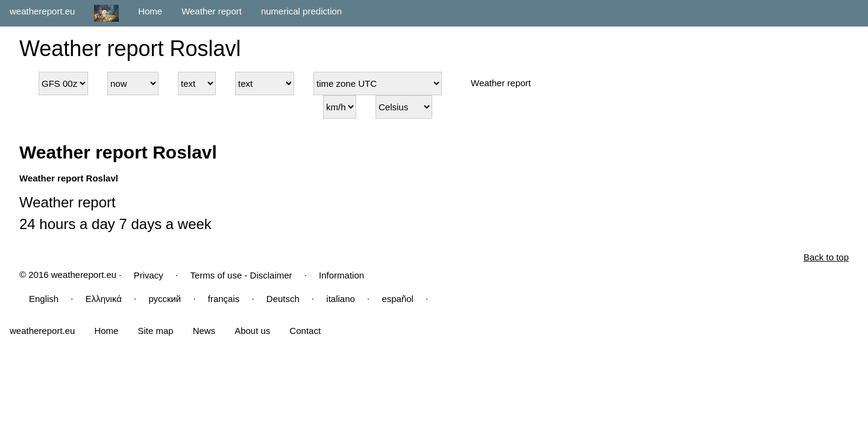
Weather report (212, 11)
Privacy (149, 275)
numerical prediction (301, 11)
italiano (341, 299)
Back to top (826, 257)
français (224, 299)
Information (341, 275)
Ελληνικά (104, 299)
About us (252, 331)
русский (165, 299)
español (398, 299)
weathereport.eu (42, 11)
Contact (305, 331)
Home (150, 11)
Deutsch (283, 299)
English (44, 299)
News (204, 331)
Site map (155, 331)
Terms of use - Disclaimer (241, 275)
